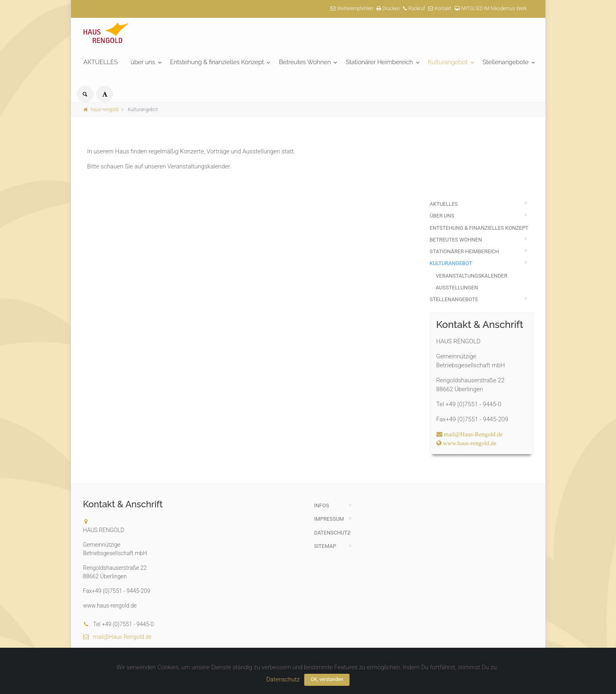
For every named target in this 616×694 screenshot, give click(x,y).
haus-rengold (101, 110)
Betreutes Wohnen (305, 62)
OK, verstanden (327, 679)
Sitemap (325, 546)
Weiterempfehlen (352, 9)
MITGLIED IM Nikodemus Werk (491, 9)
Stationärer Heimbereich (379, 62)
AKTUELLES (101, 62)
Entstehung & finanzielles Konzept (217, 62)
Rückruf (414, 9)
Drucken (388, 9)
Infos (322, 505)
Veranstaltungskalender (472, 276)
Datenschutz (333, 533)
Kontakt (440, 9)
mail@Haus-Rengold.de (117, 637)
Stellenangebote (505, 62)
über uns (143, 62)
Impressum (329, 519)
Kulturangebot (448, 62)
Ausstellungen (457, 288)
